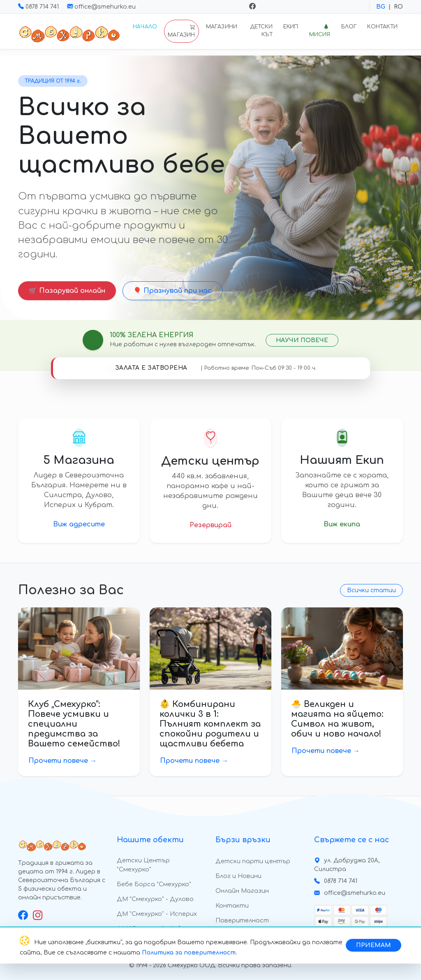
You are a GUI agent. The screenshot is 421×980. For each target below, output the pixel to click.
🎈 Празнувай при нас (172, 291)
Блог (349, 27)
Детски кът (261, 31)
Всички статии (371, 590)
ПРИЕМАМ (374, 945)
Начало (145, 27)
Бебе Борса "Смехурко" (154, 884)
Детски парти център (253, 861)
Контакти (382, 27)
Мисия (320, 31)
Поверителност (242, 920)
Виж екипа (342, 524)
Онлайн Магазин (242, 891)
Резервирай (210, 525)
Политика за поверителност (189, 953)
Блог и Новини (238, 876)
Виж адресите (79, 524)
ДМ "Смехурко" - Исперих (157, 914)
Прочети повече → (62, 761)
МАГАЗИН (181, 31)
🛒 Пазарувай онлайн (67, 291)
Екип (291, 27)
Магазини (222, 27)
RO (398, 7)
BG (381, 7)
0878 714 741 (39, 7)
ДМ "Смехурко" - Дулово (155, 899)
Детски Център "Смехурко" (143, 865)
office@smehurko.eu (101, 7)
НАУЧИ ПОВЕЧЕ (302, 340)
